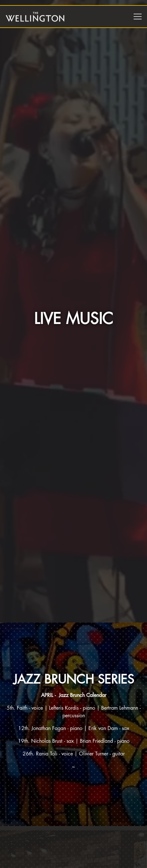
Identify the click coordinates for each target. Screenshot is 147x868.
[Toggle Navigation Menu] (138, 17)
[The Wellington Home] (35, 17)
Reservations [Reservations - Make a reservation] (74, 861)
